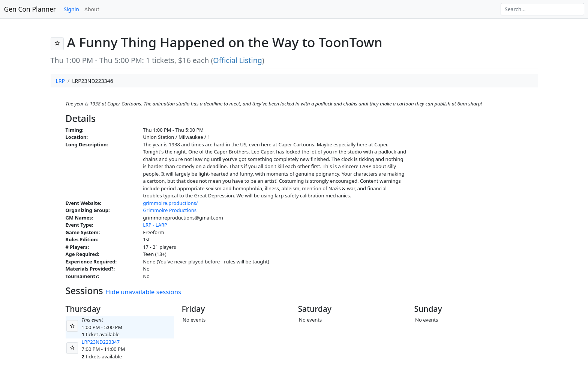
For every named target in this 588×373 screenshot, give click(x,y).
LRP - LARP (155, 225)
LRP (61, 81)
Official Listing (237, 60)
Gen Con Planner (30, 9)
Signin (71, 9)
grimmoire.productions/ (170, 203)
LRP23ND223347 (101, 342)
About (92, 9)
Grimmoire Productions (170, 210)
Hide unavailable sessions (143, 292)
